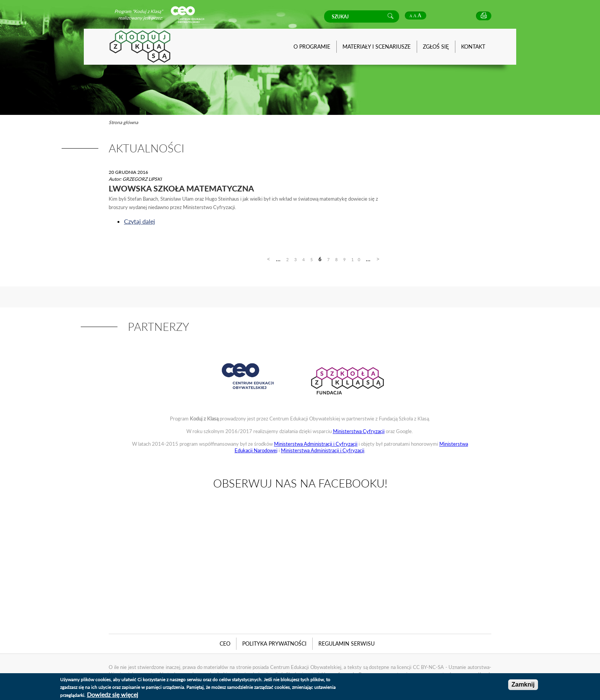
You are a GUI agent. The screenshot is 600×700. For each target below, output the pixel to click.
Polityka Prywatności (274, 644)
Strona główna (123, 122)
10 (358, 259)
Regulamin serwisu (346, 644)
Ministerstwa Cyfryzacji (359, 431)
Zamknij (523, 684)
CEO (225, 644)
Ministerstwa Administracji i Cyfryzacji (316, 444)
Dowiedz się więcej (112, 694)
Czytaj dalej (139, 221)
